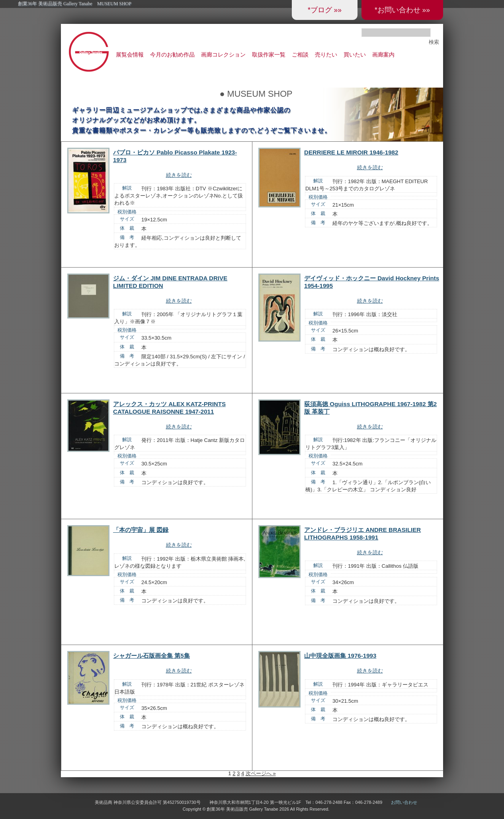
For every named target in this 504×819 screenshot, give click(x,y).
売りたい (326, 55)
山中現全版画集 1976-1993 (340, 656)
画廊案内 (383, 55)
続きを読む (179, 175)
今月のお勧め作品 (172, 55)
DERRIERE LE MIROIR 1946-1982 (351, 152)
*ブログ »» (325, 10)
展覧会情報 (130, 55)
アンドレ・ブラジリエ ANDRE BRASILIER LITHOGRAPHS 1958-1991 (362, 534)
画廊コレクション (223, 55)
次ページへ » (261, 773)
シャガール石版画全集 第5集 (151, 656)
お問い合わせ (404, 802)
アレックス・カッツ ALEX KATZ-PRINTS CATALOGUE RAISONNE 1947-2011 (169, 408)
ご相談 (300, 55)
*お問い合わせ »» (402, 10)
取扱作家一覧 (269, 55)
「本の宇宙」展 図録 (141, 530)
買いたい (355, 55)
